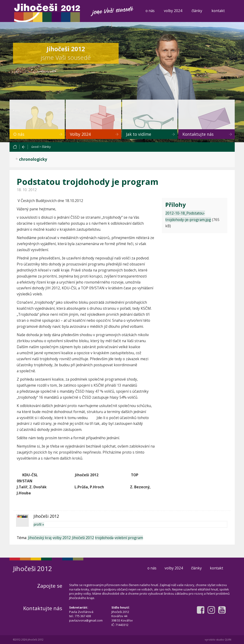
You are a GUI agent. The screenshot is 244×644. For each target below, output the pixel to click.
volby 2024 (173, 11)
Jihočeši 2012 (83, 538)
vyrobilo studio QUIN (218, 639)
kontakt (218, 11)
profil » (39, 524)
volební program (129, 538)
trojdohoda (104, 538)
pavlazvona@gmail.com (86, 620)
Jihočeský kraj (40, 538)
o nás (150, 11)
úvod (35, 147)
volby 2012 (62, 538)
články (197, 11)
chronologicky (33, 159)
